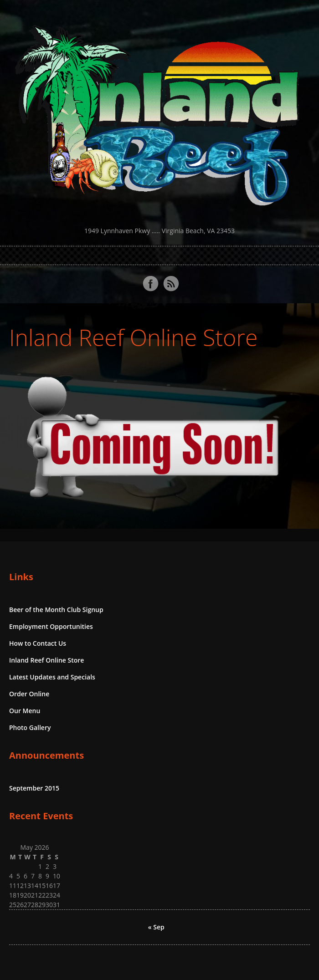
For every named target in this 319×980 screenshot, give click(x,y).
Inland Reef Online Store (133, 337)
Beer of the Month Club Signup (56, 610)
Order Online (29, 694)
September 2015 (34, 788)
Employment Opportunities (51, 626)
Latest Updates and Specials (52, 677)
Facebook (150, 284)
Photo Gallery (30, 727)
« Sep (156, 927)
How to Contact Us (38, 643)
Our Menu (25, 711)
